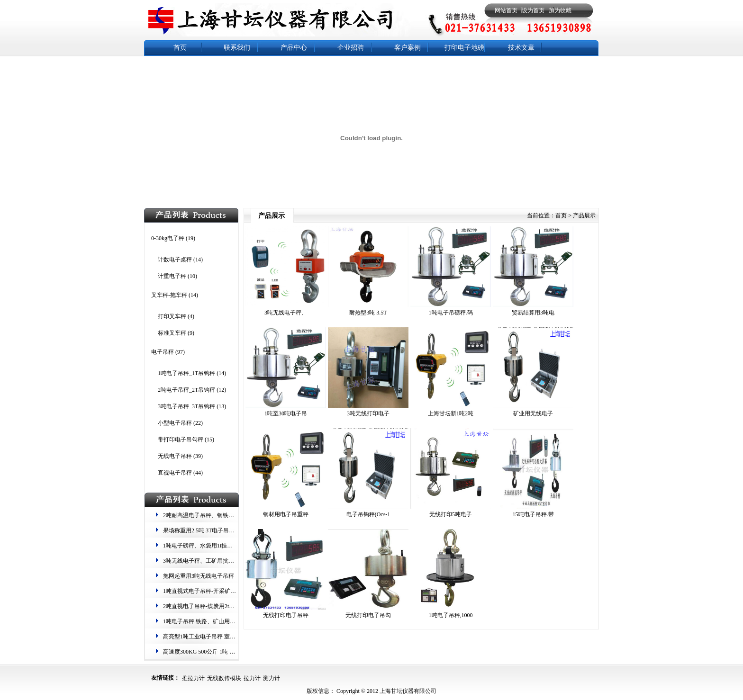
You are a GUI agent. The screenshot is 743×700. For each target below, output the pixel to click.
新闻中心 (180, 68)
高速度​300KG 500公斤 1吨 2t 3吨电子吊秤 (215, 652)
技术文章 (521, 48)
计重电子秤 (172, 276)
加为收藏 (560, 10)
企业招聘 (351, 48)
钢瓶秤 (408, 68)
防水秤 (464, 68)
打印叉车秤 (172, 316)
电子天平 (351, 68)
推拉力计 (193, 678)
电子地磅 (294, 68)
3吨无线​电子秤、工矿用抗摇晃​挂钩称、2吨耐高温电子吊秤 (237, 561)
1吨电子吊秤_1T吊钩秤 (186, 373)
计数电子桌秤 (175, 260)
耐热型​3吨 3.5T (368, 313)
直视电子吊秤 (175, 473)
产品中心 (294, 48)
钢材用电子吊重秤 (286, 514)
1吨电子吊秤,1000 (451, 615)
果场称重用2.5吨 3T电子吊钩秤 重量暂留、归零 (222, 530)
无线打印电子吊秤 (286, 615)
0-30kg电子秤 (168, 238)
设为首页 (533, 10)
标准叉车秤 (172, 333)
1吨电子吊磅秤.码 (451, 313)
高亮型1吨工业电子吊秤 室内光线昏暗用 (213, 637)
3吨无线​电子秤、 (286, 313)
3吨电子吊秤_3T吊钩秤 (186, 406)
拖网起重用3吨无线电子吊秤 (199, 576)
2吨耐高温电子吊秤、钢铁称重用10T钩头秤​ (217, 515)
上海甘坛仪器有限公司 (407, 691)
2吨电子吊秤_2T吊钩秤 (186, 390)
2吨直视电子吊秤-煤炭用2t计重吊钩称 (210, 606)
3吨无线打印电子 (368, 413)
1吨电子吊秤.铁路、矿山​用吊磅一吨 (208, 621)
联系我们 (237, 48)
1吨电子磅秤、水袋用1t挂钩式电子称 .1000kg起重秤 (228, 546)
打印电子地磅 (464, 48)
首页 (180, 48)
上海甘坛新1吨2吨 (451, 413)
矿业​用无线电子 (533, 413)
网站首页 (506, 10)
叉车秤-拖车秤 (169, 295)
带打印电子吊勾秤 (181, 440)
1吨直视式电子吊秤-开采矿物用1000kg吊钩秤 (219, 591)
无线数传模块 (224, 678)
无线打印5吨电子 (451, 514)
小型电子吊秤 (175, 423)
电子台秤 (237, 68)
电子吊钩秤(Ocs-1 (368, 514)
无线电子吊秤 (175, 456)
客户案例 (408, 48)
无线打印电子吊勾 (368, 615)
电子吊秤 (163, 352)
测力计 (272, 678)
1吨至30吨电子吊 (286, 413)
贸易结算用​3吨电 (533, 313)
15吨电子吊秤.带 (533, 514)
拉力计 (252, 678)
